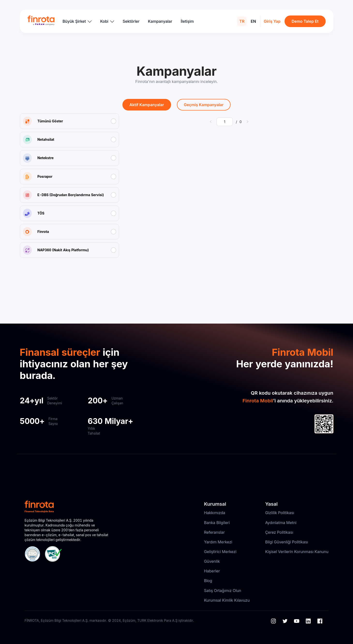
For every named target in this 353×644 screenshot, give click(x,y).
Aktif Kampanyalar (147, 105)
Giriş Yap (272, 21)
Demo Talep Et (305, 21)
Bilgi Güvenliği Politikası (287, 542)
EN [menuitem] (253, 21)
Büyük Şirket (77, 21)
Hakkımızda (215, 513)
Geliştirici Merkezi (220, 552)
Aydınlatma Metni (281, 523)
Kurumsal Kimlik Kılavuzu (227, 600)
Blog (208, 581)
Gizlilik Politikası (280, 513)
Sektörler (131, 21)
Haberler (212, 571)
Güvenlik (212, 561)
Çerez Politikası (279, 532)
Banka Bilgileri (217, 523)
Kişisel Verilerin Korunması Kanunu (297, 552)
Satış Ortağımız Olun (223, 591)
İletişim (187, 21)
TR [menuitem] (242, 21)
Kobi (107, 21)
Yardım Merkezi (218, 542)
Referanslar (214, 532)
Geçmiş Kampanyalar (204, 105)
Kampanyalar (160, 21)
